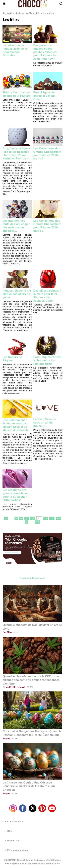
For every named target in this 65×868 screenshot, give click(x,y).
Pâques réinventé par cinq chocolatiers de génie (17, 294)
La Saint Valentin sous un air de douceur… (45, 423)
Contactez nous (14, 821)
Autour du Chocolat (27, 13)
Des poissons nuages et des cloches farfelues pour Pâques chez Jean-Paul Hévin (46, 52)
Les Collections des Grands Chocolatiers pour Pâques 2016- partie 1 (47, 226)
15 (58, 518)
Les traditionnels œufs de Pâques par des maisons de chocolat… (16, 226)
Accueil (7, 13)
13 (46, 518)
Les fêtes (49, 13)
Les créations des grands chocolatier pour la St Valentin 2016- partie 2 (15, 495)
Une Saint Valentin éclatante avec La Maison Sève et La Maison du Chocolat (16, 425)
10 (27, 518)
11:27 (16, 632)
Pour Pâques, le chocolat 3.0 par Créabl (44, 96)
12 (39, 518)
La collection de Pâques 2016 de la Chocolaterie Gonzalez (15, 50)
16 (38, 522)
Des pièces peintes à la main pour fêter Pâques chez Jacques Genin (47, 296)
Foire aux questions (16, 850)
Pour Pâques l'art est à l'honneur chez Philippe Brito (47, 360)
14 (52, 518)
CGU (8, 831)
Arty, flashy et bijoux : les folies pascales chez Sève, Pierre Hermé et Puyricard (16, 153)
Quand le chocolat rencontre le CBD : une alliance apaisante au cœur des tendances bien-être (31, 680)
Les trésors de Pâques (12, 359)
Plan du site (12, 841)
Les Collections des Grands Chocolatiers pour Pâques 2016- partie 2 (47, 153)
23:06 (14, 738)
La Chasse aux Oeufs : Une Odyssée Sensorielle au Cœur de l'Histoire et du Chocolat (29, 786)
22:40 (14, 793)
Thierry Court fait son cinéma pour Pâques (17, 94)
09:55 (29, 687)
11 (33, 518)
